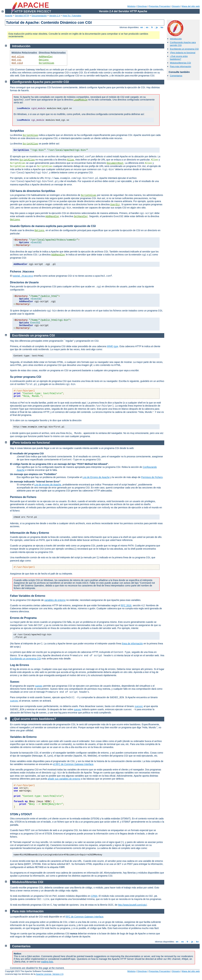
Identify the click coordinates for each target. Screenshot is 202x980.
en (142, 27)
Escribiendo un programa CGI (184, 49)
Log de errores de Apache (48, 485)
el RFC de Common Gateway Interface (73, 764)
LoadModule (81, 100)
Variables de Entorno (23, 737)
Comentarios (176, 76)
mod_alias (18, 57)
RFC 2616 (126, 605)
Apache (9, 16)
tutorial (23, 276)
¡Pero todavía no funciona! (183, 53)
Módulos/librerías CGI (180, 63)
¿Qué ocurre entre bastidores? (179, 58)
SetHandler (81, 216)
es (147, 27)
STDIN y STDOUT (21, 814)
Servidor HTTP (22, 16)
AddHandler (46, 57)
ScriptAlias (46, 63)
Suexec (15, 682)
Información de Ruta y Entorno (30, 533)
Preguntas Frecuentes (159, 6)
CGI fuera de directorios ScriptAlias (33, 191)
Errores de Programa (23, 618)
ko (162, 27)
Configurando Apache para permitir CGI (41, 82)
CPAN (94, 896)
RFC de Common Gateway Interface (84, 917)
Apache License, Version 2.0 (50, 974)
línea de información (132, 644)
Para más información (180, 66)
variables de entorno (55, 600)
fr (152, 27)
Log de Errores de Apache (96, 477)
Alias (71, 160)
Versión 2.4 (55, 16)
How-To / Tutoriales (72, 16)
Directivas (142, 6)
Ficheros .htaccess (22, 272)
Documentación (39, 16)
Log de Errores (20, 665)
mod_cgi (16, 60)
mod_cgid (17, 63)
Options (44, 60)
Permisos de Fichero (152, 477)
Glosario (176, 6)
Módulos (131, 6)
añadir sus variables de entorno (64, 779)
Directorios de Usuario (24, 282)
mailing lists (47, 962)
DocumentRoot (115, 163)
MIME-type (113, 346)
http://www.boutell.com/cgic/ (132, 905)
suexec (39, 686)
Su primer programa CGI (26, 377)
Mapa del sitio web (191, 6)
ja (157, 27)
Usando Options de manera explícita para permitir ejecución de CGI (53, 226)
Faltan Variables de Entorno (28, 596)
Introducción (176, 39)
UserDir (115, 205)
